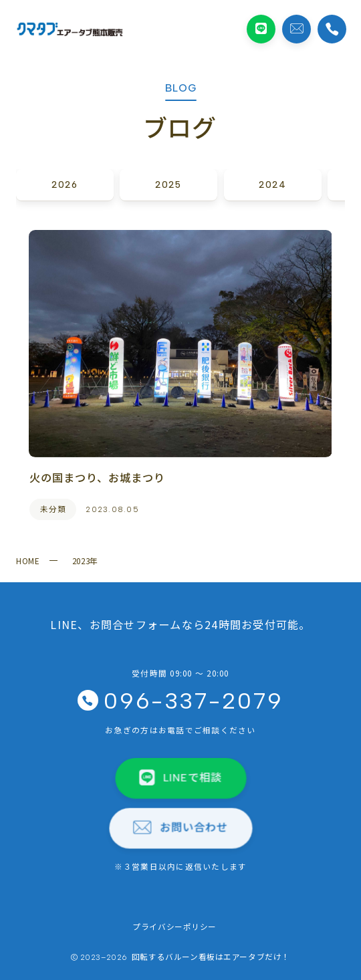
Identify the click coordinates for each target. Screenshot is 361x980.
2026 (65, 185)
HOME (28, 561)
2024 (272, 185)
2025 (169, 185)
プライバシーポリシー (174, 926)
